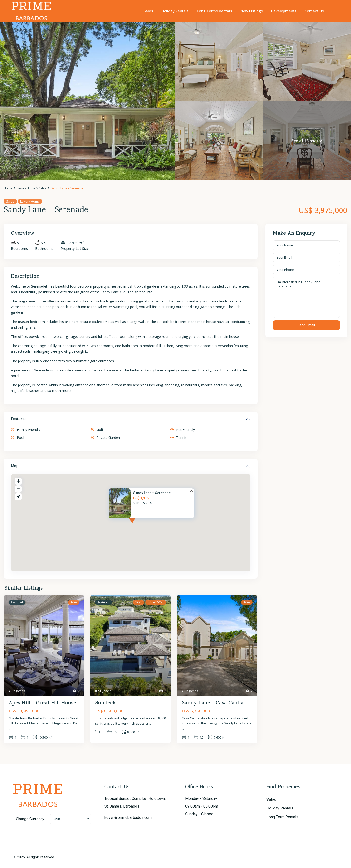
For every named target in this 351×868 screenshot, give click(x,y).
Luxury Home (26, 188)
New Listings (252, 11)
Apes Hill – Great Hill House (42, 703)
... (10, 729)
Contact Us (314, 11)
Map (15, 466)
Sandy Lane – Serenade (152, 493)
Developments (284, 11)
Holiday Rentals (175, 11)
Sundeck (105, 703)
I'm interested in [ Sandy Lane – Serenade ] (307, 297)
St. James (18, 691)
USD (57, 819)
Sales (148, 11)
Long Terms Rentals (214, 11)
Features (19, 419)
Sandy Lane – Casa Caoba (213, 703)
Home (8, 188)
